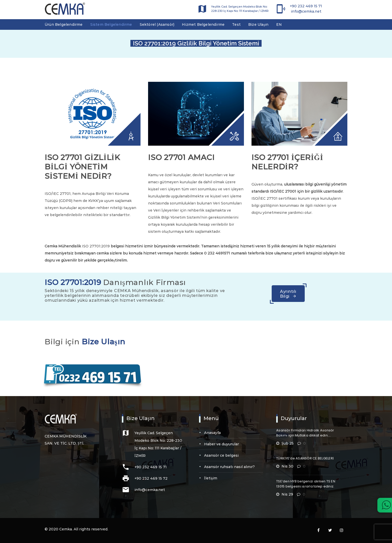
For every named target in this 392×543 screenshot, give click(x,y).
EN (279, 24)
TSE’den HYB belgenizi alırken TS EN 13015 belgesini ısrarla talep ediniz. (306, 484)
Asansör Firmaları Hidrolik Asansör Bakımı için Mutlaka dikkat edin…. (305, 433)
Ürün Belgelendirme (64, 24)
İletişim (211, 478)
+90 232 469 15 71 (306, 6)
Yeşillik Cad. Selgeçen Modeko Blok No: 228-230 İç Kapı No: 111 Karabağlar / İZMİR (240, 9)
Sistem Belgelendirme (111, 24)
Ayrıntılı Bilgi (288, 294)
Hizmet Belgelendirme (203, 24)
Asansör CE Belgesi (221, 455)
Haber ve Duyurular (221, 444)
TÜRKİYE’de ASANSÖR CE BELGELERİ (305, 458)
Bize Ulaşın (258, 24)
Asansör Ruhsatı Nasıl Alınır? (229, 467)
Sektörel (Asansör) (157, 24)
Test (236, 24)
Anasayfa (212, 433)
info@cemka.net (306, 11)
